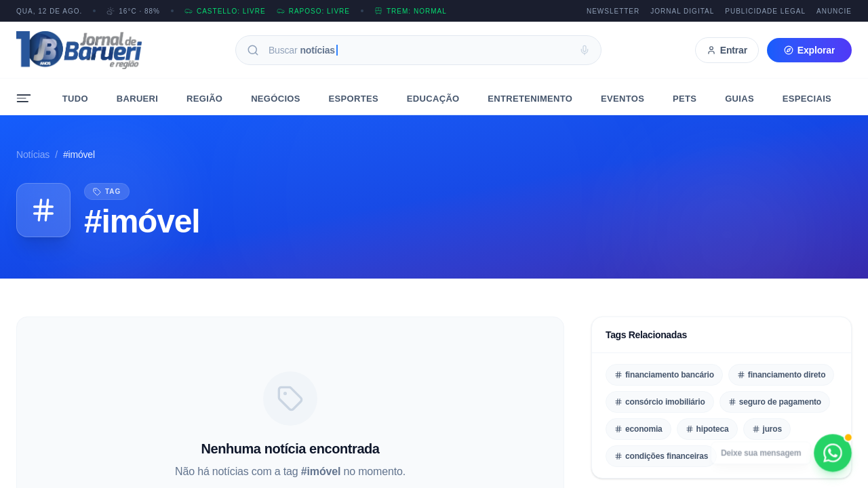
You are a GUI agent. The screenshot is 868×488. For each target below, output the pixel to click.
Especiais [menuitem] (807, 99)
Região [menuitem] (204, 99)
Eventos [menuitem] (623, 99)
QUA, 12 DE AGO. (49, 11)
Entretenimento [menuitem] (530, 99)
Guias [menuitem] (739, 99)
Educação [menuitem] (433, 99)
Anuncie (834, 11)
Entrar (727, 50)
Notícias (33, 155)
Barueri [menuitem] (138, 99)
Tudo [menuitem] (75, 99)
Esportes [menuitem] (354, 99)
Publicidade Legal (765, 11)
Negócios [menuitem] (276, 99)
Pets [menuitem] (685, 99)
